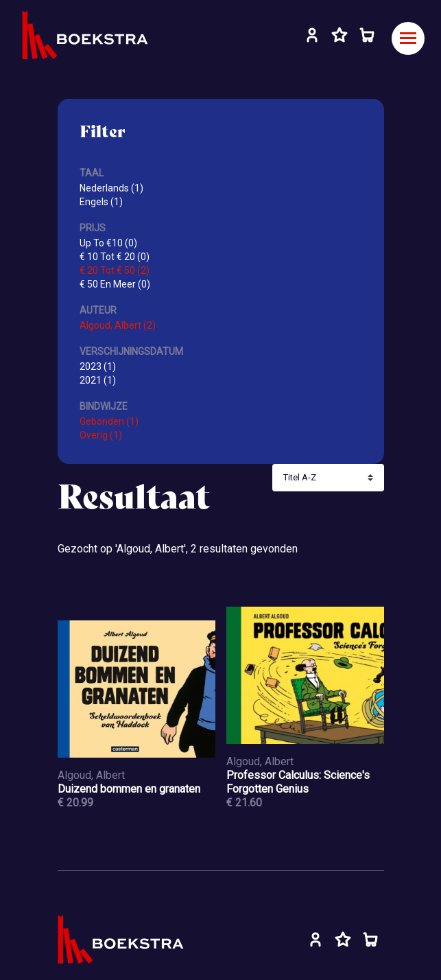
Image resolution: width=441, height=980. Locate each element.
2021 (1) (98, 380)
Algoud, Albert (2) (118, 325)
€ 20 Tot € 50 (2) (115, 270)
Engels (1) (101, 202)
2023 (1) (98, 366)
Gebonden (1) (109, 421)
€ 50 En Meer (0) (115, 284)
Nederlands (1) (111, 188)
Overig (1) (101, 435)
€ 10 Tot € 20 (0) (115, 257)
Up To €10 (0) (108, 243)
